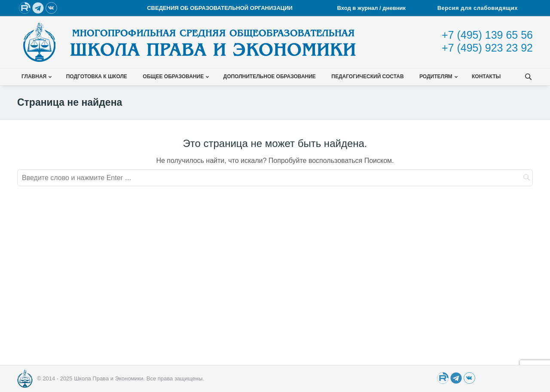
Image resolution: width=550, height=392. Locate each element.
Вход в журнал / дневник (372, 8)
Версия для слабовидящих (478, 8)
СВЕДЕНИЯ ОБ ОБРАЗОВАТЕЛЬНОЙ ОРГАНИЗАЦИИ (220, 8)
